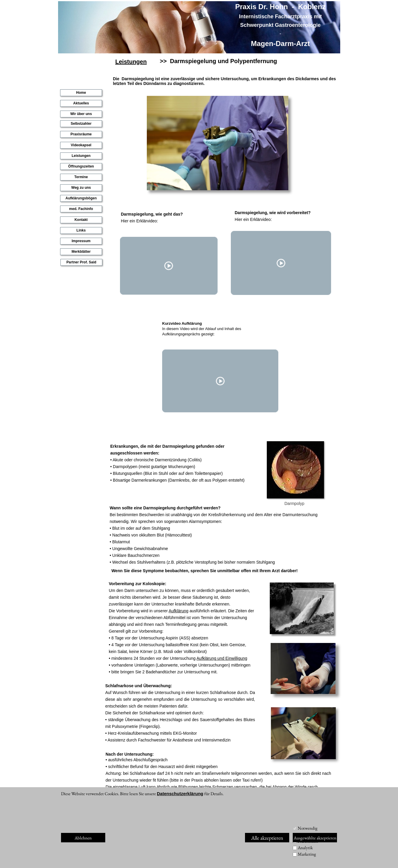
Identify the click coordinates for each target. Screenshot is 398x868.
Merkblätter (81, 252)
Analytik (305, 848)
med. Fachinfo (81, 209)
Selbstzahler (81, 124)
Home (81, 93)
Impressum (81, 241)
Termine (81, 177)
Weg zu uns (81, 188)
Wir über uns (81, 114)
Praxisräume (81, 134)
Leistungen (131, 62)
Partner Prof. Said (81, 262)
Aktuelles (81, 103)
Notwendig (308, 828)
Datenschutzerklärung (180, 794)
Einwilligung (236, 658)
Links (81, 230)
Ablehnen (83, 838)
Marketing (307, 854)
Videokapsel (81, 145)
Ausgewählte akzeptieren (315, 838)
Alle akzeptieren (267, 838)
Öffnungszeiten (81, 166)
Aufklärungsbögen (81, 198)
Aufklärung (179, 611)
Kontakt (81, 220)
